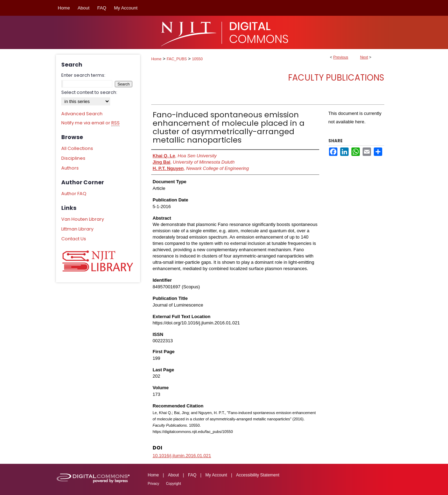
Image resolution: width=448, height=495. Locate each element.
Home (156, 59)
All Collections (77, 148)
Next (364, 57)
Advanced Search (82, 114)
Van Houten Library (83, 219)
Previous (341, 57)
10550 (198, 59)
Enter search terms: (83, 75)
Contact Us (74, 239)
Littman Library (77, 229)
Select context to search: (89, 92)
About (173, 475)
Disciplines (73, 158)
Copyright (173, 484)
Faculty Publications (336, 78)
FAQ (192, 475)
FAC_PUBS (177, 59)
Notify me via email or (90, 123)
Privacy (153, 484)
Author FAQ (74, 194)
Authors (70, 168)
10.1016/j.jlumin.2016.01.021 (182, 456)
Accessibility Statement (258, 475)
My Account (216, 475)
